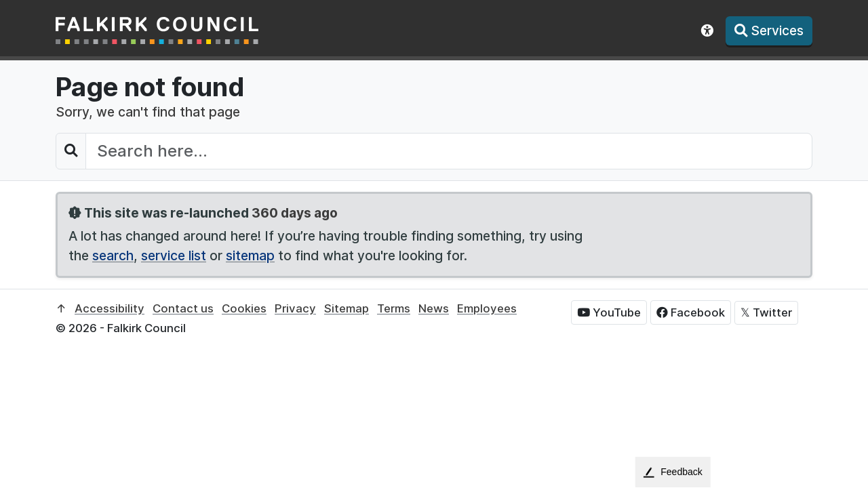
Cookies (244, 308)
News (434, 308)
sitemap (250, 256)
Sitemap (347, 308)
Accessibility (110, 308)
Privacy (295, 308)
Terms (394, 308)
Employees (487, 308)
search (113, 256)
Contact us (183, 308)
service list (174, 256)
